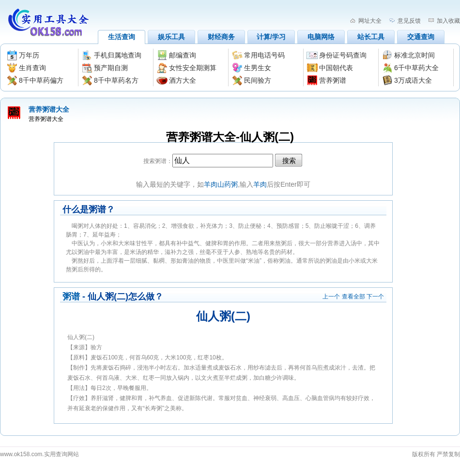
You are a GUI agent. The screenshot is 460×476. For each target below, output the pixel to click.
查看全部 (353, 297)
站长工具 (371, 37)
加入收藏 (448, 21)
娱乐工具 (171, 37)
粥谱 (71, 297)
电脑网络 (321, 37)
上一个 (331, 297)
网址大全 (370, 21)
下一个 (375, 297)
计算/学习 (271, 37)
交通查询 (421, 37)
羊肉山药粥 (221, 184)
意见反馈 (409, 21)
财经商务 (221, 37)
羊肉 (260, 184)
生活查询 (122, 37)
